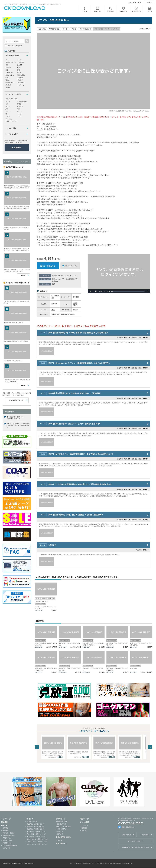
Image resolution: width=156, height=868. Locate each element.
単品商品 (6, 830)
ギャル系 (20, 106)
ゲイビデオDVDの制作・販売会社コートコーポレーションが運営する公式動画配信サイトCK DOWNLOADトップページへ (25, 8)
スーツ (8, 116)
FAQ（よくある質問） (64, 827)
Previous (37, 747)
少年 (7, 109)
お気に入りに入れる (71, 266)
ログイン (149, 3)
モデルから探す (11, 128)
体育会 (54, 279)
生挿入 (8, 78)
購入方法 (60, 834)
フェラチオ (69, 276)
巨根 (7, 104)
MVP (53, 310)
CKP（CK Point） (63, 829)
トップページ (6, 819)
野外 (19, 70)
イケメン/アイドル (11, 99)
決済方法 (60, 832)
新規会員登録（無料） (64, 837)
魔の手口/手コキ (58, 276)
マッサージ (21, 85)
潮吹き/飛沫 (21, 75)
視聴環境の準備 (62, 821)
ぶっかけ (20, 78)
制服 (19, 109)
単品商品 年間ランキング (35, 829)
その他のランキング (16, 400)
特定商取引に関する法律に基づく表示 (135, 848)
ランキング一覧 (32, 821)
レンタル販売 (85, 822)
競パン (19, 111)
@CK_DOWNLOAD (128, 827)
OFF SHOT (21, 83)
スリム (8, 101)
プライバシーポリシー (135, 841)
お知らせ (84, 830)
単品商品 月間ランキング (35, 827)
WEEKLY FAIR (7, 841)
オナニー (20, 60)
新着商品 (6, 828)
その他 (8, 88)
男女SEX (20, 65)
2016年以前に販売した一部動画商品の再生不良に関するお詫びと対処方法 (18, 426)
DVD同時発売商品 (9, 835)
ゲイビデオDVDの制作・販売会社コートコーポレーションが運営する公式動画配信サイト (33, 4)
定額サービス (85, 819)
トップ (85, 12)
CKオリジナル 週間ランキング (37, 839)
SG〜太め (9, 119)
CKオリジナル (7, 838)
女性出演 (8, 67)
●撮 (7, 70)
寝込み (8, 80)
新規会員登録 (137, 11)
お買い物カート (61, 844)
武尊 (54, 284)
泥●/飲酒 (8, 85)
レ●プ (19, 72)
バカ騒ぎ (20, 80)
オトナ (19, 114)
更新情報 (84, 828)
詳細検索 (17, 148)
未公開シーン (10, 83)
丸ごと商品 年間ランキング (36, 836)
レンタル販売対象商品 (10, 845)
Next (150, 747)
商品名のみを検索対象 (15, 46)
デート (8, 60)
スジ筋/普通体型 (72, 279)
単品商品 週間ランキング (35, 824)
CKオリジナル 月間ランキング (37, 842)
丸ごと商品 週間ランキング (36, 832)
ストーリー (9, 72)
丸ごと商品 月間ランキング (36, 834)
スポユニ (55, 281)
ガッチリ (61, 279)
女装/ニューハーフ (11, 121)
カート (150, 11)
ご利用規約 (145, 835)
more (23, 275)
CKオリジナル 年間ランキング (37, 844)
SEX (76, 276)
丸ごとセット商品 (8, 833)
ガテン (19, 116)
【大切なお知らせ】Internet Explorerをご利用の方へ (15, 418)
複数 (19, 67)
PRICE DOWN (7, 843)
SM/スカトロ (10, 75)
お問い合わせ (126, 835)
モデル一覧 (6, 848)
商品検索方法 (62, 824)
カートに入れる (49, 266)
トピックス (84, 825)
